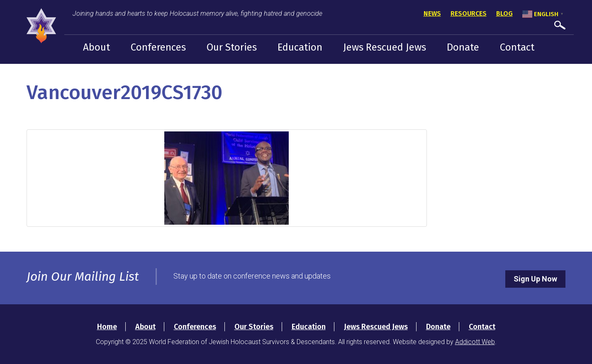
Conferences (158, 47)
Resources (469, 13)
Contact (517, 47)
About (96, 47)
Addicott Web (475, 342)
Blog (504, 13)
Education (300, 47)
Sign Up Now (535, 279)
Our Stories (232, 47)
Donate (463, 47)
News (432, 13)
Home (107, 327)
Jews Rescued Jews (385, 47)
